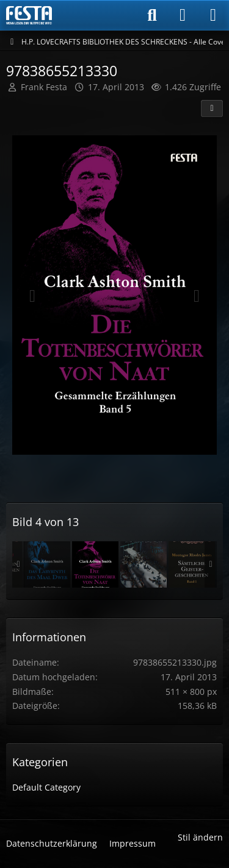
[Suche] (152, 15)
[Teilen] (212, 108)
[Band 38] (144, 564)
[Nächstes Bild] (197, 296)
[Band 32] (47, 564)
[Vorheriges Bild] (32, 296)
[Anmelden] (183, 15)
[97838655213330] (95, 564)
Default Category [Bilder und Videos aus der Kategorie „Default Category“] (46, 787)
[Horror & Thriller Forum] (29, 15)
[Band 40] (192, 564)
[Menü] (213, 15)
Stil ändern (200, 837)
